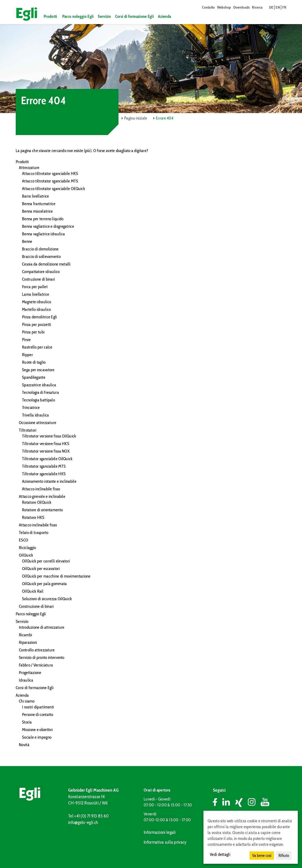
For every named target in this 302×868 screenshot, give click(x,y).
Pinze (26, 340)
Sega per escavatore (38, 370)
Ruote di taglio (34, 362)
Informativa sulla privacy (165, 842)
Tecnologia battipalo (38, 400)
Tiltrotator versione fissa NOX (46, 451)
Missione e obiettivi (37, 730)
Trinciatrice (31, 407)
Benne (27, 241)
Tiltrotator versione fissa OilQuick (49, 436)
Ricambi (25, 635)
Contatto (208, 7)
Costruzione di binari (38, 279)
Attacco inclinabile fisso (41, 489)
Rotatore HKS (33, 517)
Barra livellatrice (35, 196)
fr (284, 7)
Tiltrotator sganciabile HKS (44, 474)
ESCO (23, 540)
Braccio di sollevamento (41, 256)
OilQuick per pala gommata (44, 584)
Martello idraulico (36, 309)
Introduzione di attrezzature (42, 627)
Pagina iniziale (136, 118)
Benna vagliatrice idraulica (43, 234)
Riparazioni (28, 642)
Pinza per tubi (33, 332)
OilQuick (26, 555)
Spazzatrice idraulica (39, 385)
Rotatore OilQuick (37, 502)
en (278, 7)
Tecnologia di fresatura (40, 392)
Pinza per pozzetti (36, 324)
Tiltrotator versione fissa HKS (46, 444)
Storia (27, 722)
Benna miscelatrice (37, 211)
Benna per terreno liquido (43, 219)
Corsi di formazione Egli (134, 16)
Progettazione (30, 673)
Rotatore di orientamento (42, 510)
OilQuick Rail (33, 591)
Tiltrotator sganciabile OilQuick (47, 459)
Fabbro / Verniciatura (36, 665)
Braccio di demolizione (40, 249)
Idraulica (26, 680)
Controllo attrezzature (37, 650)
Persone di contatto (38, 714)
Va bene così (262, 855)
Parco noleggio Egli (78, 16)
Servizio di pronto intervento (42, 657)
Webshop (224, 7)
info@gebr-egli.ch (83, 822)
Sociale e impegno (37, 737)
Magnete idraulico (36, 302)
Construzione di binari (36, 606)
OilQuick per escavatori (41, 569)
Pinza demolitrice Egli (40, 317)
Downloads (242, 7)
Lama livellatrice (36, 294)
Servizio (104, 16)
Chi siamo (27, 701)
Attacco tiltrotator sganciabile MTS (50, 181)
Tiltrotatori (28, 430)
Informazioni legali (160, 832)
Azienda (164, 16)
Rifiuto (284, 855)
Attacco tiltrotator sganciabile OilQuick (53, 189)
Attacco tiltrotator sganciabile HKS (50, 173)
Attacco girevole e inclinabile (42, 496)
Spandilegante (34, 377)
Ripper (27, 355)
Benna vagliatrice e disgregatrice (48, 226)
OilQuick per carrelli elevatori (46, 561)
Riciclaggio (27, 548)
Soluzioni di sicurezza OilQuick (47, 599)
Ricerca (257, 7)
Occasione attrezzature (38, 423)
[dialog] (251, 837)
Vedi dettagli (220, 854)
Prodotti (50, 16)
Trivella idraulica (35, 415)
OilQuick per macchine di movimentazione (56, 576)
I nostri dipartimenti (38, 707)
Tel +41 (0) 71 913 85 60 (88, 816)
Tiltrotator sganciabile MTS (44, 466)
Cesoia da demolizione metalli (46, 264)
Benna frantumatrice (39, 204)
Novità (24, 745)
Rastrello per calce (37, 347)
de (271, 7)
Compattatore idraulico (41, 272)
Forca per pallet (35, 287)
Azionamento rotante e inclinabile (49, 481)
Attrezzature (29, 168)
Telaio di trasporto (34, 532)
